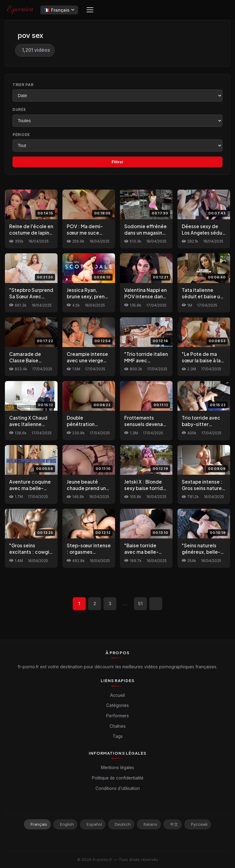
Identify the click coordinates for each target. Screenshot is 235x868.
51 (141, 604)
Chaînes (118, 726)
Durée (19, 109)
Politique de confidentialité (118, 778)
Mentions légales (117, 768)
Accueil (117, 695)
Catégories (117, 706)
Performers (117, 716)
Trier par (23, 85)
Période (21, 135)
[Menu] (90, 10)
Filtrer (118, 162)
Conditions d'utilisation (118, 788)
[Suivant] (156, 604)
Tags (118, 736)
